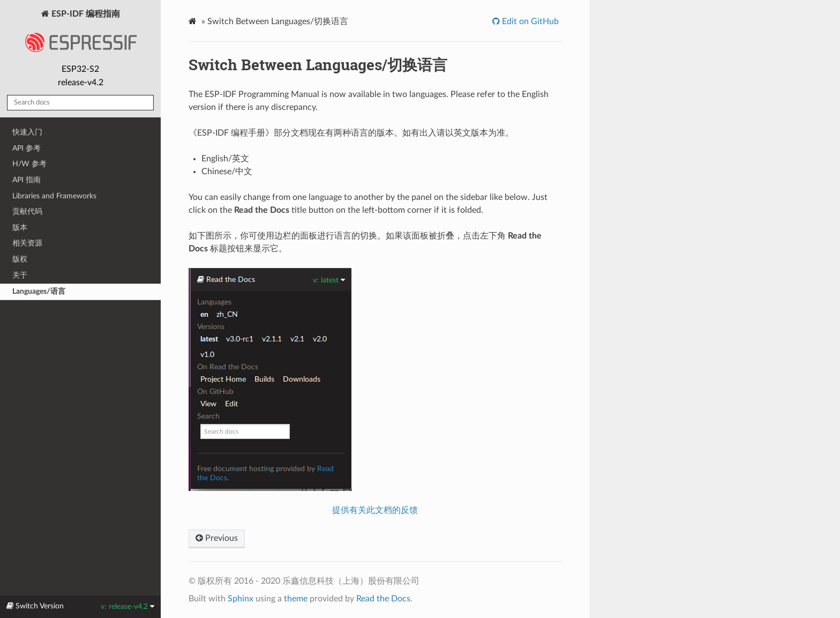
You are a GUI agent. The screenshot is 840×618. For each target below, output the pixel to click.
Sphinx (241, 599)
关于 (20, 275)
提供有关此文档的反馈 (375, 510)
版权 (20, 259)
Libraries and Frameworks (54, 196)
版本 (20, 228)
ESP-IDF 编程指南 (80, 34)
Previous (217, 538)
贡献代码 (27, 211)
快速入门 (27, 132)
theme (296, 599)
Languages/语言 (39, 291)
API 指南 (27, 180)
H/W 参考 (29, 164)
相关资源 (27, 243)
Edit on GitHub (529, 21)
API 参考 (27, 148)
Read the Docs (383, 599)
